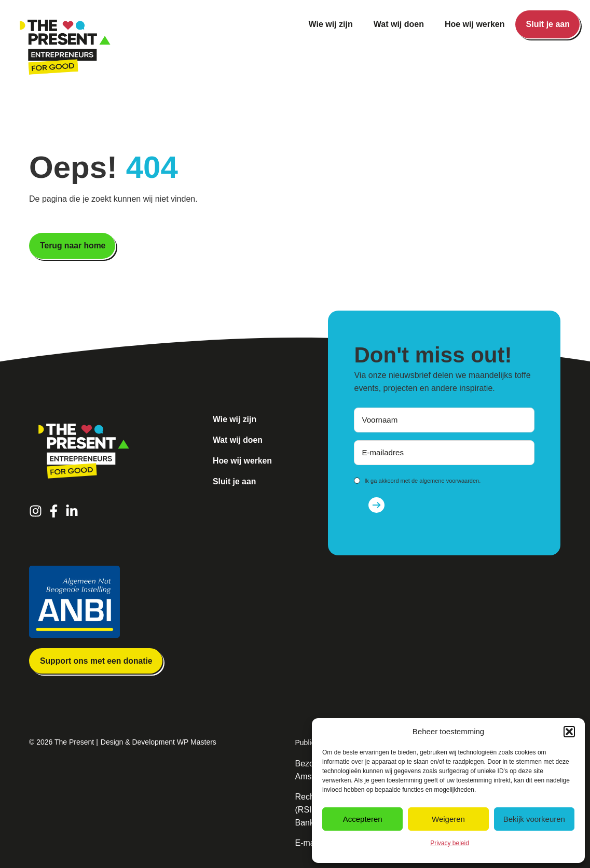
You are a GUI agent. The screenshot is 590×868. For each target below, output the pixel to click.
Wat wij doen (399, 24)
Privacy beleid (450, 843)
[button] (569, 732)
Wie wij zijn (331, 24)
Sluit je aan (548, 24)
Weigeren (448, 819)
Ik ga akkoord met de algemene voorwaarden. (422, 481)
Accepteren (363, 819)
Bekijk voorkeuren (534, 819)
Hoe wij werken (475, 24)
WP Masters (197, 743)
